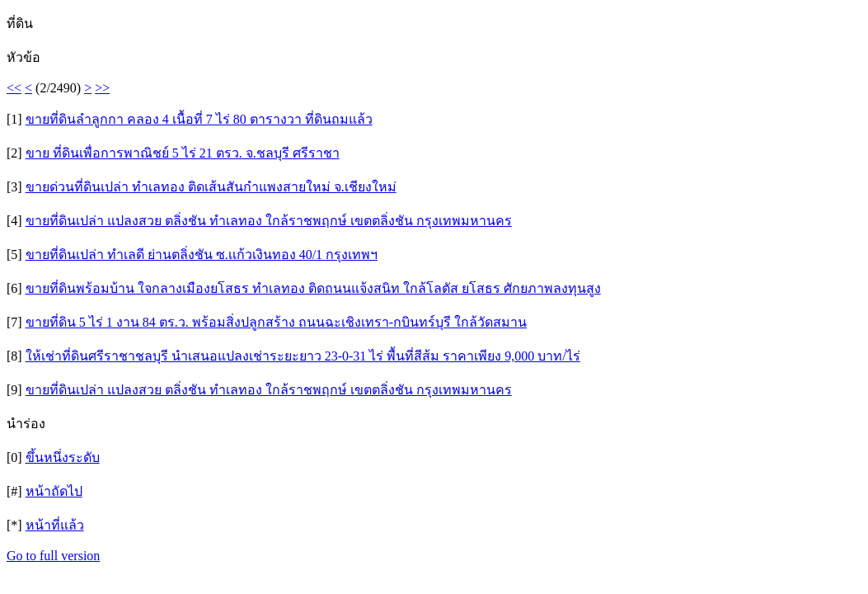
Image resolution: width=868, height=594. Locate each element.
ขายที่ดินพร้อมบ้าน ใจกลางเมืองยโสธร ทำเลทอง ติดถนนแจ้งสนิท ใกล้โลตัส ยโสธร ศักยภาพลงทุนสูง (313, 288)
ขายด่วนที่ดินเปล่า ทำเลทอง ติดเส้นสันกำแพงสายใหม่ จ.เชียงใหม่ (211, 187)
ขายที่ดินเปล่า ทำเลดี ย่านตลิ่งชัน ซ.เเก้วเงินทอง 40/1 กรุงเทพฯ (202, 255)
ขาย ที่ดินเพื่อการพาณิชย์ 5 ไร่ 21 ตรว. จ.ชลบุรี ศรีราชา (183, 153)
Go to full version (53, 556)
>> (102, 88)
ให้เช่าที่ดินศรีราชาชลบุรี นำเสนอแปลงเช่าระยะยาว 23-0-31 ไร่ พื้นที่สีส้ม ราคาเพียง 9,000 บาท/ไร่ (303, 356)
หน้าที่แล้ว (55, 525)
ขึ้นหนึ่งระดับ (63, 457)
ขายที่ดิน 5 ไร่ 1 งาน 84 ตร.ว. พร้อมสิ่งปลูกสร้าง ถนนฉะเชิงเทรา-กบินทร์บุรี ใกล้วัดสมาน (276, 322)
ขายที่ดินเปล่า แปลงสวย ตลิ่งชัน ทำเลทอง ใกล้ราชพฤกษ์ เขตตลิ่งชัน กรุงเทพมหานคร (269, 221)
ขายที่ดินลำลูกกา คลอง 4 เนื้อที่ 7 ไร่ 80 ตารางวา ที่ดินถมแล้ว (199, 119)
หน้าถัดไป (54, 491)
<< (14, 88)
